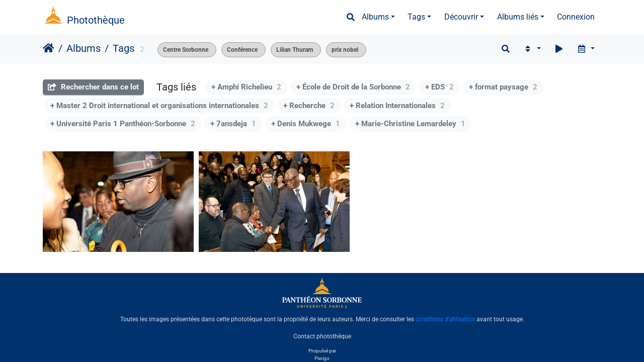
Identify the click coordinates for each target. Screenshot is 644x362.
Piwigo (322, 358)
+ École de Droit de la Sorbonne (353, 87)
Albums (375, 17)
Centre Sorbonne (186, 50)
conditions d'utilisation (445, 319)
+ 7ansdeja (233, 124)
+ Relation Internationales (397, 106)
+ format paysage (503, 87)
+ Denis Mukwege (306, 124)
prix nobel (345, 50)
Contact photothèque (322, 336)
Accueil (49, 48)
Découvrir (461, 17)
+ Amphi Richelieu (246, 87)
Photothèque (96, 20)
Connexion (576, 17)
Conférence (242, 50)
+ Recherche (309, 106)
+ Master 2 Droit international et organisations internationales (159, 106)
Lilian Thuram (295, 50)
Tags (416, 17)
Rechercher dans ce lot (93, 87)
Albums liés (518, 17)
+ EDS (439, 87)
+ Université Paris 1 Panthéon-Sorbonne (123, 124)
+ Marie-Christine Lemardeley (410, 124)
